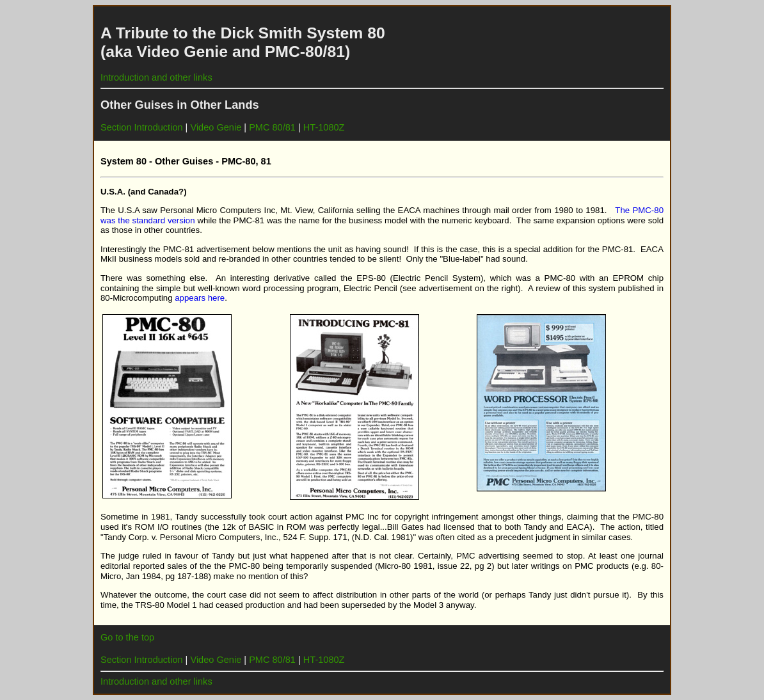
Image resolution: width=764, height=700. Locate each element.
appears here (200, 298)
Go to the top (127, 637)
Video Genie (216, 127)
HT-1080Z (324, 127)
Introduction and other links (156, 77)
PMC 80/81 (272, 127)
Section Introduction (142, 127)
